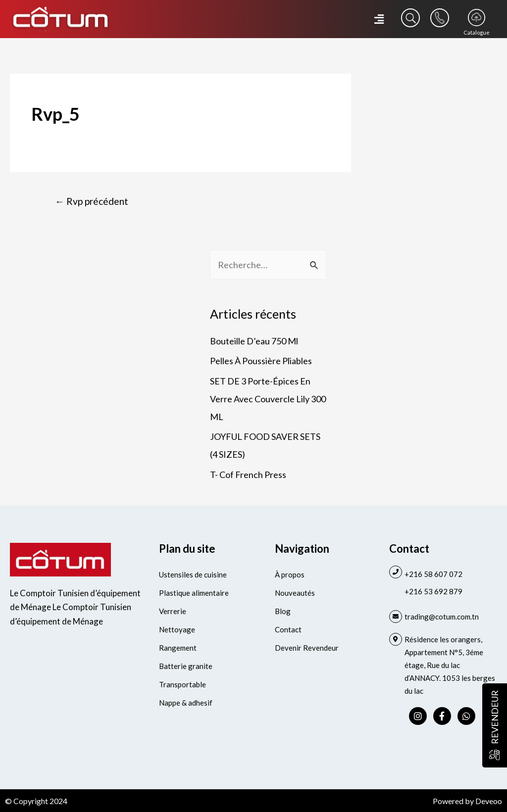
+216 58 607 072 (433, 574)
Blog (283, 611)
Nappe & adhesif (186, 703)
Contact (288, 629)
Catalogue (477, 32)
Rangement (178, 648)
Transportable (182, 684)
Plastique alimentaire (194, 593)
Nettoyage (177, 629)
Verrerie (173, 611)
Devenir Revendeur (307, 648)
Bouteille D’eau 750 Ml (254, 341)
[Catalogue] (477, 18)
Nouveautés (295, 593)
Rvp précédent (92, 201)
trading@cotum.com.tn (442, 617)
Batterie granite (186, 666)
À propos (290, 574)
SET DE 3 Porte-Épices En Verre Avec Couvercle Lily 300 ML (268, 399)
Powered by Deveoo (467, 801)
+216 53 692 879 (433, 591)
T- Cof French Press (248, 475)
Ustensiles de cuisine (193, 574)
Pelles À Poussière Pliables (261, 361)
